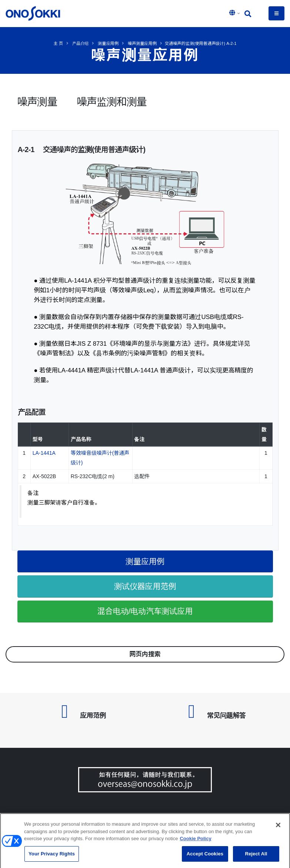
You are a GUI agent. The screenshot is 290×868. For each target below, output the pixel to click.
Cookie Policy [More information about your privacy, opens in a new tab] (195, 841)
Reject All (256, 856)
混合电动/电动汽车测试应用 (145, 611)
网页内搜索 (145, 654)
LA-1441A (44, 453)
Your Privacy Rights (52, 856)
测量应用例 (108, 43)
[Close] (278, 828)
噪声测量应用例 (142, 43)
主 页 (58, 43)
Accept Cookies (205, 856)
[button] (235, 13)
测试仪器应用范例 (145, 586)
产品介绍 (80, 43)
